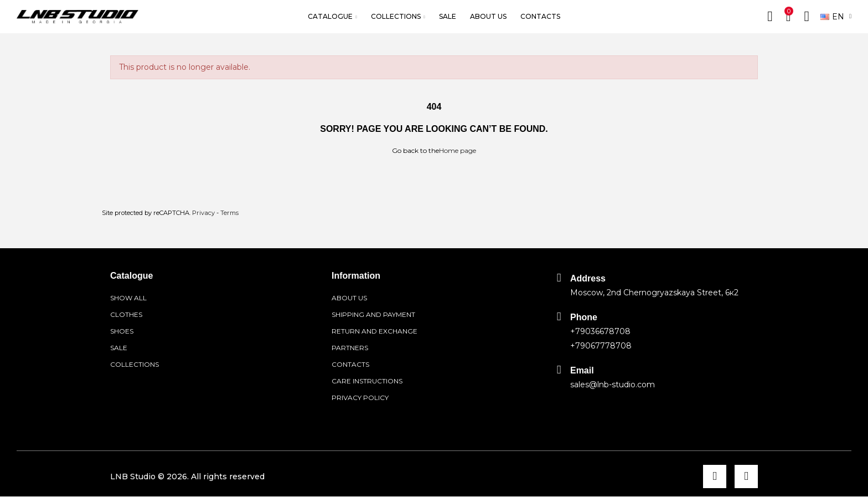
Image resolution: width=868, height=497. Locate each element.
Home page (458, 150)
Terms (229, 213)
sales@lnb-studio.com (613, 385)
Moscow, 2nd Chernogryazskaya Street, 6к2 (654, 293)
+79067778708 (601, 346)
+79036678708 (600, 331)
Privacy (203, 213)
